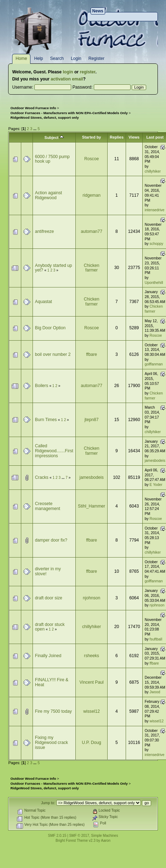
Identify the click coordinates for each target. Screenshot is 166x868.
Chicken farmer (92, 268)
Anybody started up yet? (54, 268)
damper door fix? (51, 540)
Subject (54, 138)
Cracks (42, 477)
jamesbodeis (155, 461)
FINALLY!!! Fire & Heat (52, 682)
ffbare (91, 354)
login (68, 72)
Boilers (42, 386)
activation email (67, 79)
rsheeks (91, 656)
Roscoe (91, 159)
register (87, 72)
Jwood (155, 692)
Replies (117, 137)
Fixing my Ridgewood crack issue (51, 742)
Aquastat (44, 302)
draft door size (49, 598)
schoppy (156, 244)
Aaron (106, 841)
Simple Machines (104, 836)
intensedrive (155, 210)
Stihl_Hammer (91, 506)
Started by (92, 137)
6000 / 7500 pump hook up (52, 159)
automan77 (91, 231)
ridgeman (91, 195)
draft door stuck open (50, 627)
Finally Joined (48, 656)
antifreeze (44, 231)
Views (134, 137)
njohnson (91, 598)
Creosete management (48, 506)
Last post (155, 137)
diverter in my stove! (48, 571)
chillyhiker (153, 171)
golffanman (154, 364)
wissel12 (91, 711)
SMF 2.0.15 (57, 836)
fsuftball (156, 639)
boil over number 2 (53, 354)
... (35, 129)
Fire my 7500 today (53, 711)
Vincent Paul (92, 682)
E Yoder (156, 485)
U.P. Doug (91, 743)
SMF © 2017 (79, 836)
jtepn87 (92, 420)
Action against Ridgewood (48, 195)
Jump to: (48, 803)
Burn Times (46, 420)
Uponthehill (154, 283)
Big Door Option (50, 328)
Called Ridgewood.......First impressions (54, 451)
